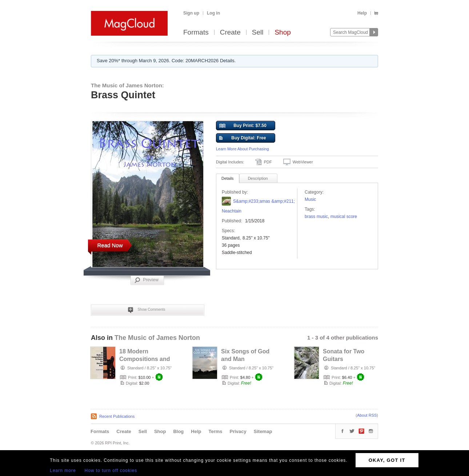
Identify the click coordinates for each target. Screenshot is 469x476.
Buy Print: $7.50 (243, 126)
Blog (178, 431)
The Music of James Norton (157, 338)
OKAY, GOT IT (387, 460)
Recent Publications (117, 416)
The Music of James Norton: (127, 85)
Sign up (191, 13)
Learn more (63, 471)
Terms (215, 431)
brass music (316, 217)
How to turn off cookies (111, 471)
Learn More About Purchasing (242, 149)
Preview (147, 280)
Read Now (110, 245)
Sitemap (263, 431)
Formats (196, 33)
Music (310, 199)
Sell (258, 33)
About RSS (367, 415)
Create (230, 33)
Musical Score (344, 217)
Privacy (238, 431)
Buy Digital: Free (243, 138)
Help (362, 13)
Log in (213, 13)
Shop (282, 33)
